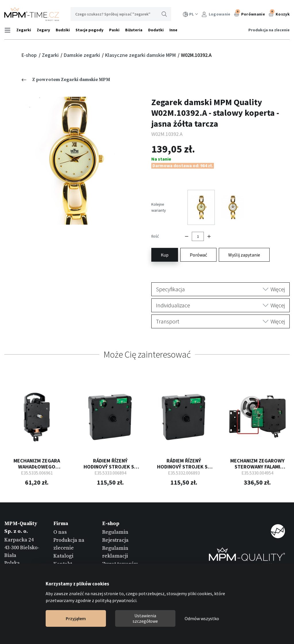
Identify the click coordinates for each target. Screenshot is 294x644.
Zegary (43, 30)
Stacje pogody (89, 30)
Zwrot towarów (120, 563)
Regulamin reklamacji (115, 551)
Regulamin (115, 531)
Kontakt (63, 563)
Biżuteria (134, 30)
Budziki (63, 30)
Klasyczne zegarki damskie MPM (141, 55)
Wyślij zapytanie (244, 254)
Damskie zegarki (82, 55)
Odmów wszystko (202, 618)
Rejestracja (115, 539)
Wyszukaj (164, 14)
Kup (165, 254)
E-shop (30, 55)
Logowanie (216, 14)
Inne (173, 30)
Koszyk (279, 14)
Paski (114, 30)
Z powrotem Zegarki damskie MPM (66, 80)
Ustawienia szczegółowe (145, 618)
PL (190, 14)
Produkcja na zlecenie (269, 30)
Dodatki (156, 30)
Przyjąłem (76, 618)
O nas (60, 531)
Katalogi (63, 555)
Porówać (198, 254)
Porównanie (249, 14)
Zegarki (24, 30)
